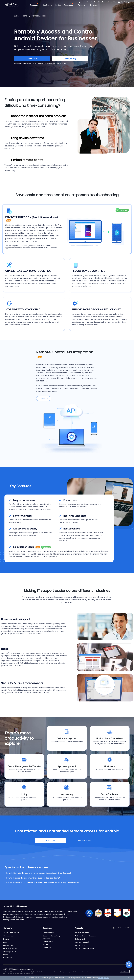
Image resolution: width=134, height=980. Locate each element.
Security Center (10, 951)
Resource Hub (49, 933)
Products (35, 5)
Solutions (47, 5)
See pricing (70, 59)
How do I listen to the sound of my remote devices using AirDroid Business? (39, 873)
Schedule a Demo (100, 2)
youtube (128, 928)
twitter (118, 928)
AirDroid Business (82, 933)
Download (94, 5)
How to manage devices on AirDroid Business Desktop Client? (33, 878)
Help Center (48, 941)
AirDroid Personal (82, 942)
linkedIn (114, 928)
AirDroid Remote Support (85, 936)
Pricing (58, 5)
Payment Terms (10, 948)
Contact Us (112, 2)
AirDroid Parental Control (85, 948)
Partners (82, 5)
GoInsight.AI (80, 939)
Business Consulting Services (51, 937)
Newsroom (8, 958)
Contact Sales (84, 841)
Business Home (21, 16)
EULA (5, 942)
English (123, 971)
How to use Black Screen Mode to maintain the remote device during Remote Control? (44, 883)
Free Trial (32, 59)
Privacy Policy (9, 945)
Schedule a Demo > (60, 63)
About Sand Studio (11, 933)
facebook (123, 928)
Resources (69, 5)
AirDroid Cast (80, 945)
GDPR (6, 955)
